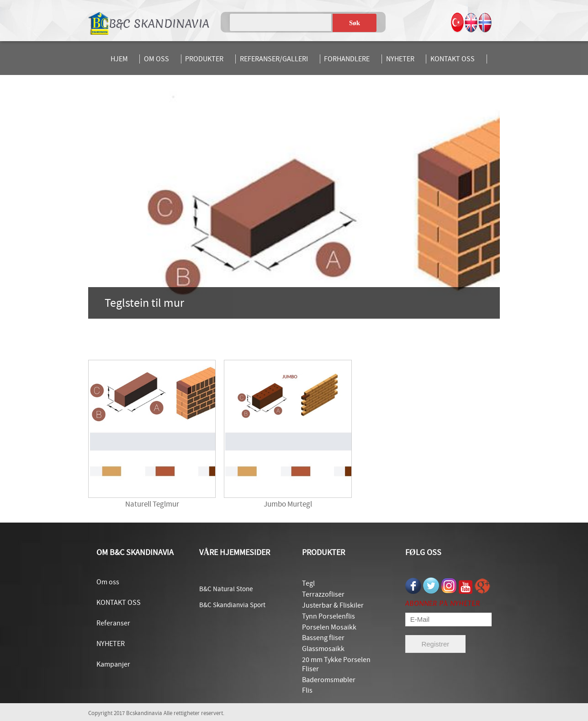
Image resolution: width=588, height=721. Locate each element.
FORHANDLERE (347, 59)
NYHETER (400, 59)
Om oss (108, 582)
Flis (307, 690)
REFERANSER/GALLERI (274, 59)
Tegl (308, 583)
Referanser (113, 623)
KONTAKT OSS (453, 59)
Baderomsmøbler (329, 680)
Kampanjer (113, 664)
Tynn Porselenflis (328, 616)
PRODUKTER (204, 59)
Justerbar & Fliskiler (333, 605)
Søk (355, 23)
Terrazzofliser (323, 594)
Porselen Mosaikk (329, 627)
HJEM (119, 59)
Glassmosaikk (323, 649)
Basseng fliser (323, 638)
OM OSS (156, 59)
